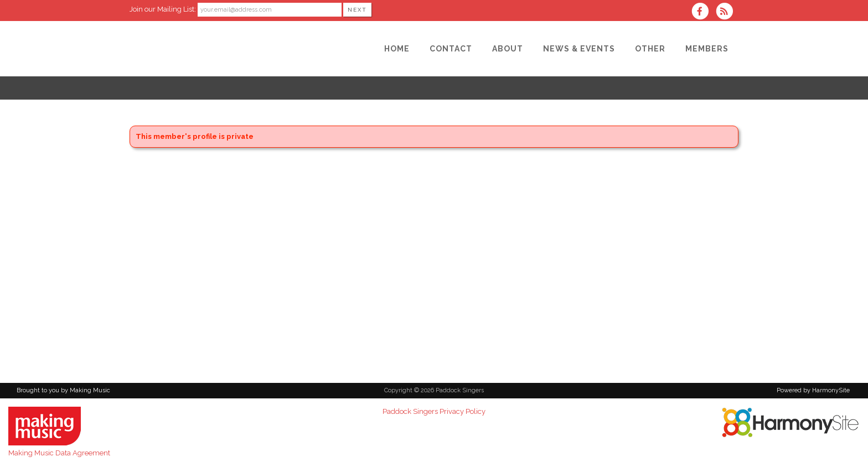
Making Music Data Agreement (59, 453)
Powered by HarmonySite (813, 390)
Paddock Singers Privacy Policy (434, 411)
